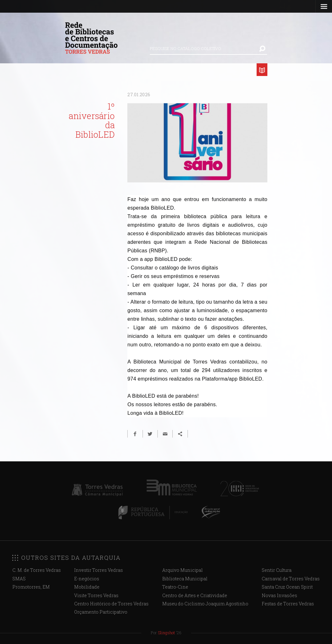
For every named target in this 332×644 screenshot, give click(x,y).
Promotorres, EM (31, 587)
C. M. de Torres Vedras (37, 570)
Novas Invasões (279, 595)
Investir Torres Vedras (99, 570)
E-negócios (87, 579)
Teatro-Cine (175, 587)
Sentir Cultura (277, 570)
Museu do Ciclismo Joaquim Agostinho (205, 604)
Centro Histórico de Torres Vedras (111, 604)
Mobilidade (87, 587)
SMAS (19, 579)
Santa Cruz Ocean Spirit (287, 587)
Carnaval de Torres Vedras (291, 579)
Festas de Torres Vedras (288, 604)
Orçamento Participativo (101, 612)
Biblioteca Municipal (185, 579)
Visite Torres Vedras (96, 595)
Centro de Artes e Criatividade (195, 595)
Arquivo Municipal (182, 570)
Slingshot (166, 633)
